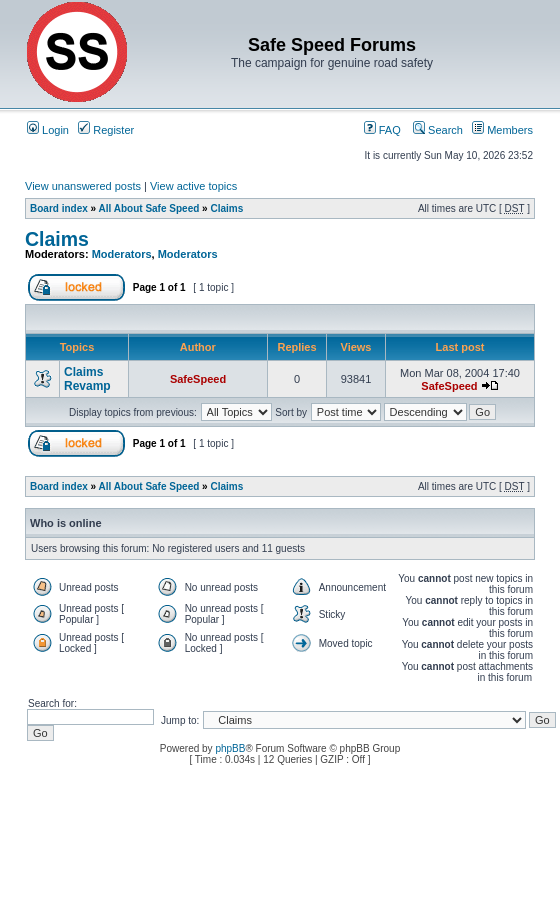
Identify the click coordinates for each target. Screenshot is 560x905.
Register (106, 130)
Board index (59, 208)
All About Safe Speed (149, 208)
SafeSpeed (198, 379)
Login (48, 130)
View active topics (193, 186)
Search (438, 130)
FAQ (382, 130)
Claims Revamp (87, 379)
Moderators (122, 254)
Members (502, 130)
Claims (226, 208)
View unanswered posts (83, 186)
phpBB (230, 748)
